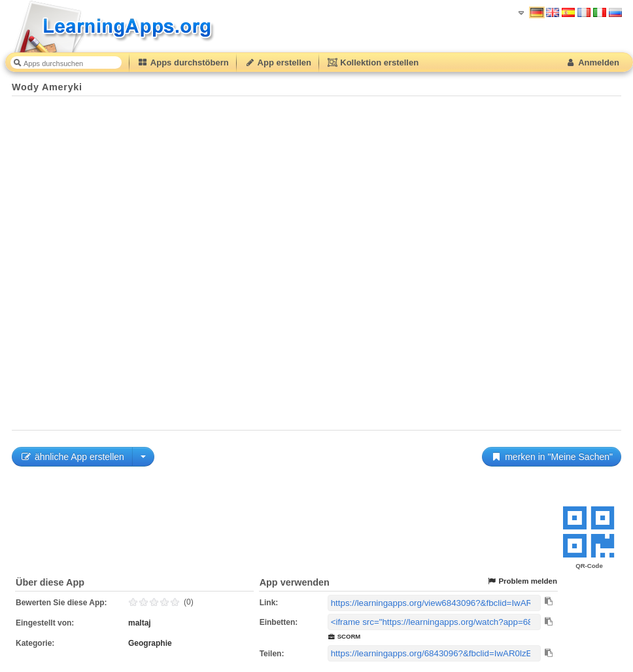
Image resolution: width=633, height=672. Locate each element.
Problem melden (522, 581)
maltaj (140, 623)
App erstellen (278, 62)
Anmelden (592, 62)
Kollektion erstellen (373, 62)
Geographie (150, 643)
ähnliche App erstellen (72, 457)
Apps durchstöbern (183, 62)
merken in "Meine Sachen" (552, 457)
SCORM (344, 636)
